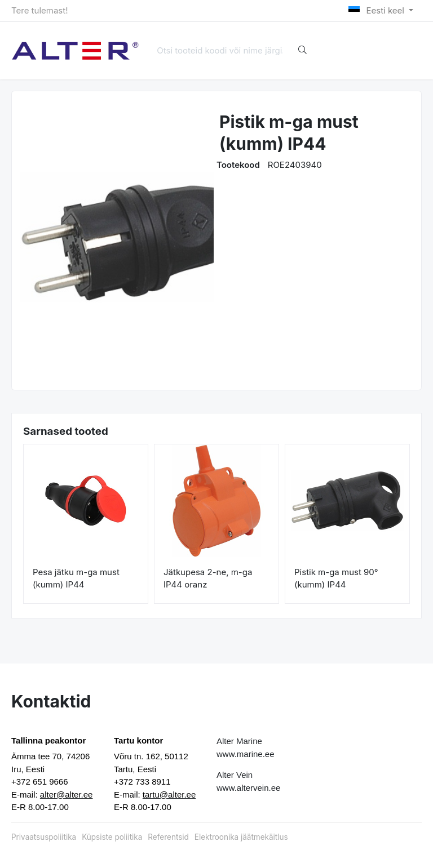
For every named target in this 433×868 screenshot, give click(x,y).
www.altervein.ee (248, 788)
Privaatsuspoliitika (44, 837)
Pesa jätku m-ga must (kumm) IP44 (76, 578)
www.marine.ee (246, 754)
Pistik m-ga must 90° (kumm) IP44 (336, 578)
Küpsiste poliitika (112, 837)
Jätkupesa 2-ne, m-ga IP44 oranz (208, 578)
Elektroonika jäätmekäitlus (241, 837)
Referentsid (168, 837)
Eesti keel (377, 10)
